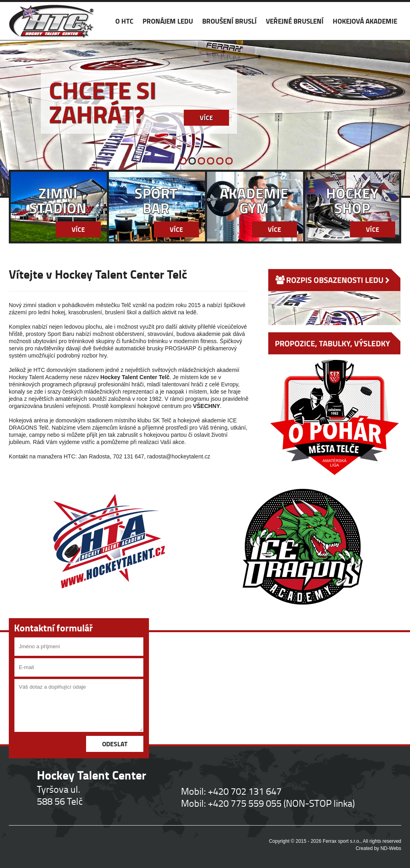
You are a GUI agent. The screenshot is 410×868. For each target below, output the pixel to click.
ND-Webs (391, 848)
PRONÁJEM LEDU (168, 21)
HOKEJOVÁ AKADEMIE (365, 21)
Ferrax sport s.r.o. (342, 841)
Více (206, 118)
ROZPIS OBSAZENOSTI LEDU (334, 297)
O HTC (124, 21)
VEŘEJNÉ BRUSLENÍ (295, 21)
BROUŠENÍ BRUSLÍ (229, 21)
